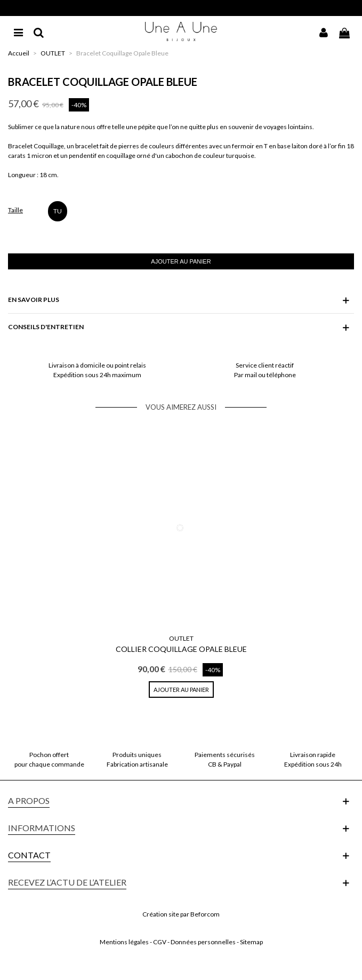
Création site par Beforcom (181, 914)
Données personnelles (203, 942)
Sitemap (251, 942)
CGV (160, 942)
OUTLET (181, 638)
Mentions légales (124, 942)
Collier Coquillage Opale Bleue (181, 649)
